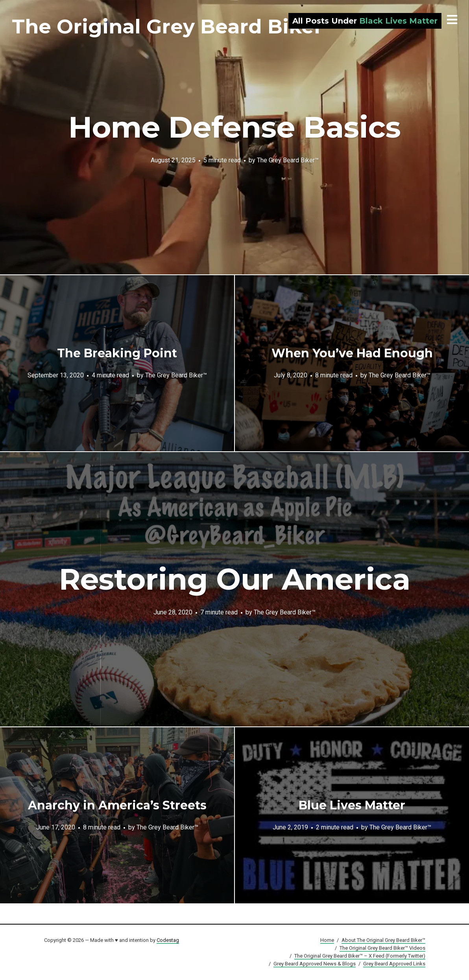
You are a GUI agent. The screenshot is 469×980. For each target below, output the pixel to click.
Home (327, 940)
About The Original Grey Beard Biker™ (383, 940)
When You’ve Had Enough (352, 353)
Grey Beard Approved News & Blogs (315, 964)
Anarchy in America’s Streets (117, 805)
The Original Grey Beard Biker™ (177, 27)
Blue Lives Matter (352, 805)
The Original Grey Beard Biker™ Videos (382, 948)
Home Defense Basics (235, 127)
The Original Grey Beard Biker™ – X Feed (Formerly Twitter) (360, 956)
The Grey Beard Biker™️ (288, 160)
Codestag (168, 940)
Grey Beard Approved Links (394, 964)
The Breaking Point (117, 353)
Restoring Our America (235, 579)
